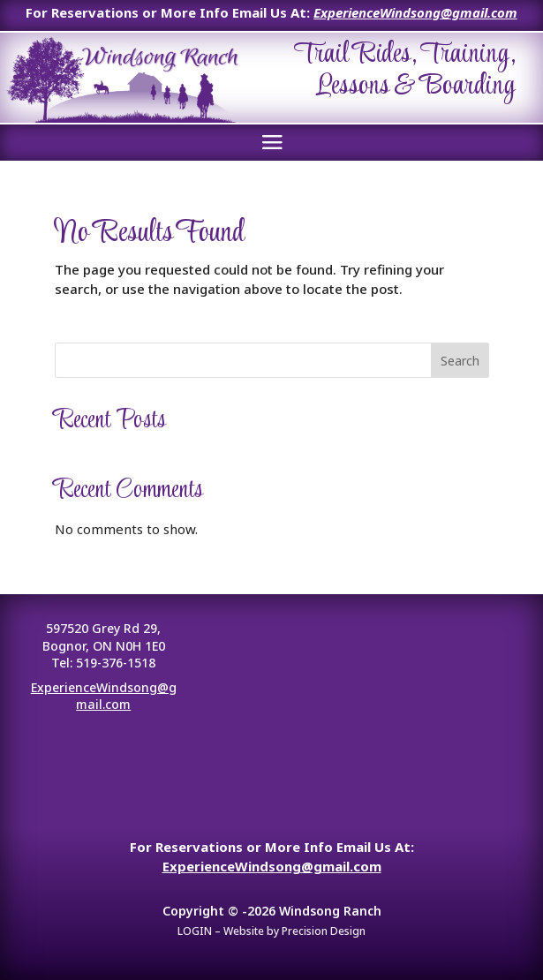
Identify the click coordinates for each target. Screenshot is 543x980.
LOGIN (195, 931)
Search (460, 361)
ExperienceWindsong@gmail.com (415, 12)
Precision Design (324, 931)
